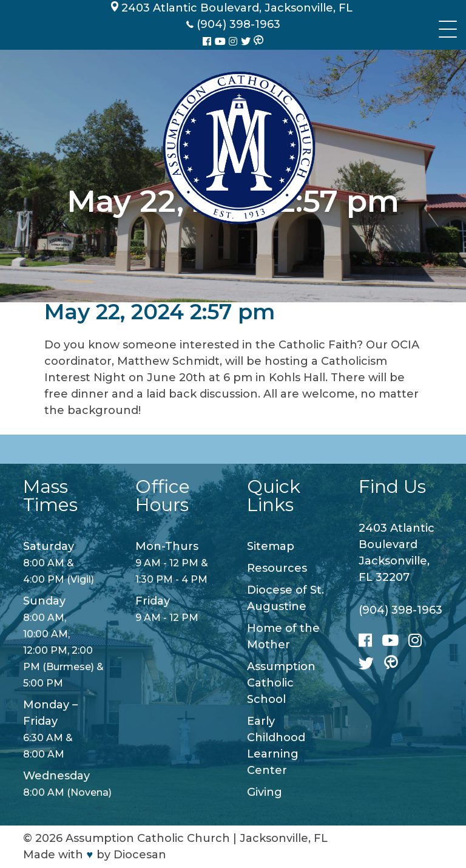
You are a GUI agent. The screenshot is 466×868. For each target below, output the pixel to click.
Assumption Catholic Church (148, 838)
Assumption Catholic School (281, 683)
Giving (265, 792)
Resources (277, 568)
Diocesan (140, 855)
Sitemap (271, 546)
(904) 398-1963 (400, 610)
